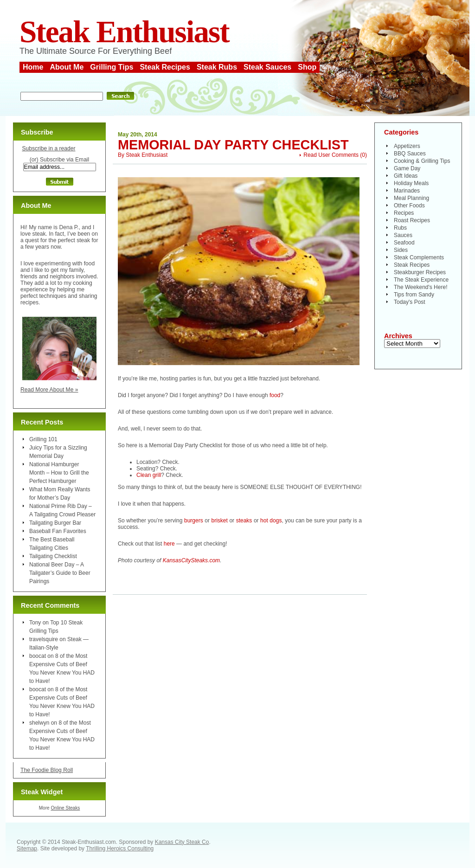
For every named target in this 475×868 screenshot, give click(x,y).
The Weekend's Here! (420, 287)
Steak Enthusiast (124, 32)
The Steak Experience (421, 280)
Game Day (407, 168)
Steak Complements (419, 257)
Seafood (404, 243)
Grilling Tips (112, 67)
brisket (219, 521)
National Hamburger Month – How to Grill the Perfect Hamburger (59, 473)
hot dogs (271, 521)
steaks (244, 521)
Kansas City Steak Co (182, 842)
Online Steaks (65, 808)
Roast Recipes (412, 220)
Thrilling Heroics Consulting (120, 849)
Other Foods (409, 206)
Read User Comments (331, 155)
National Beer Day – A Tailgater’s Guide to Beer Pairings (60, 573)
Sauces (403, 235)
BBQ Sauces (410, 154)
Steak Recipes (165, 67)
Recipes (404, 213)
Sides (401, 250)
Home (33, 67)
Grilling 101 (43, 439)
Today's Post (410, 302)
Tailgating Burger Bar (55, 523)
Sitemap (27, 849)
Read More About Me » (49, 390)
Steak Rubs (217, 67)
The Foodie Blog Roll (47, 770)
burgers (194, 521)
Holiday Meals (411, 183)
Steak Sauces (267, 67)
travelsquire (44, 639)
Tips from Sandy (414, 295)
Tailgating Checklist (53, 556)
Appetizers (407, 146)
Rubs (400, 228)
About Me (67, 67)
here (169, 544)
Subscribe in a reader (48, 148)
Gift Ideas (406, 176)
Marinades (407, 191)
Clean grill (149, 475)
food (275, 395)
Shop (307, 67)
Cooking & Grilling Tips (422, 161)
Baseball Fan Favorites (58, 531)
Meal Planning (411, 198)
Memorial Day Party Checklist (233, 145)
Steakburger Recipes (420, 272)
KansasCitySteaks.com (191, 560)
